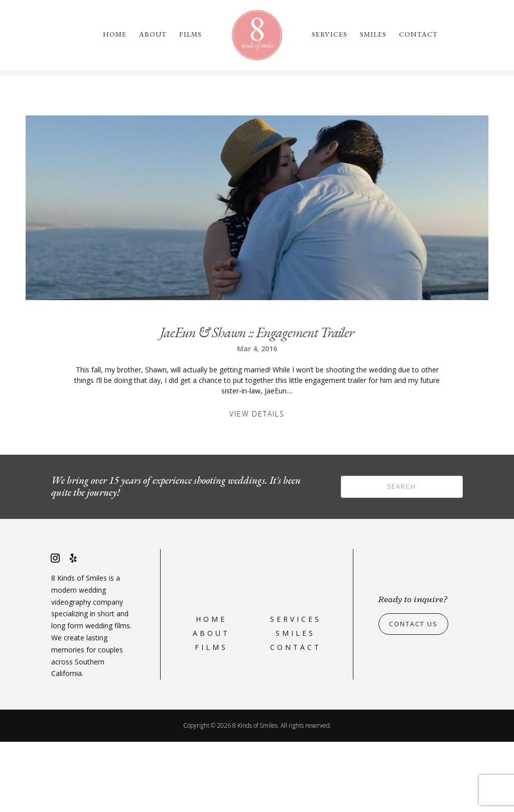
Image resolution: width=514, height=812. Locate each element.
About (153, 35)
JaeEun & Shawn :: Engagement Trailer (257, 402)
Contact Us (416, 694)
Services (330, 35)
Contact (418, 35)
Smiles (373, 35)
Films (190, 35)
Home (115, 35)
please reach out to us (416, 119)
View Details (257, 484)
